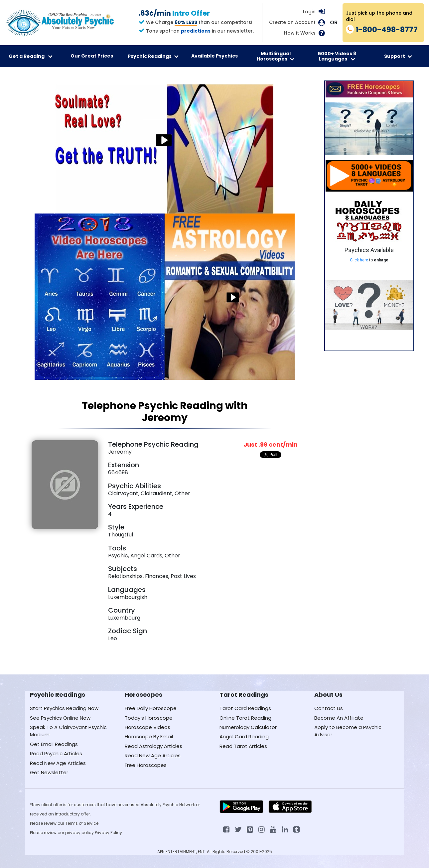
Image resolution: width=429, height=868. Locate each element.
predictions (196, 31)
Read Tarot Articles (243, 746)
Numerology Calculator (248, 727)
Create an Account (292, 22)
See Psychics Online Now (60, 718)
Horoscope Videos (147, 727)
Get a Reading (31, 56)
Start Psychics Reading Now (64, 708)
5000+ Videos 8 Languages (337, 56)
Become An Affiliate (339, 718)
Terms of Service (82, 823)
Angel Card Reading (244, 736)
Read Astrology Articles (153, 746)
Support (398, 56)
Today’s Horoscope (149, 718)
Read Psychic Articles (56, 753)
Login (309, 12)
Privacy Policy (108, 833)
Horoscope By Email (149, 736)
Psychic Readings (153, 56)
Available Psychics (214, 56)
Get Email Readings (54, 744)
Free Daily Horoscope (151, 708)
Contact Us (329, 708)
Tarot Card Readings (245, 708)
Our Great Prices (92, 56)
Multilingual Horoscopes (276, 56)
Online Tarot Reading (245, 718)
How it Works (300, 33)
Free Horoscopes (146, 765)
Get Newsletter (49, 772)
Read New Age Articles (58, 763)
